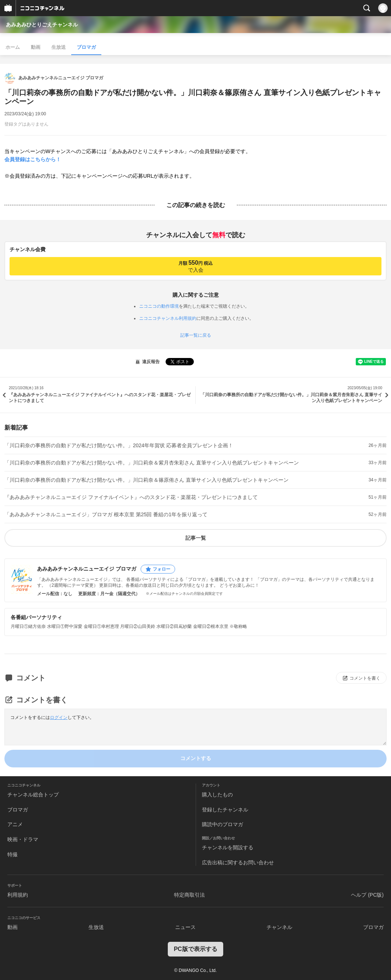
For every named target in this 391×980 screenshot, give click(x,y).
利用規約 (18, 895)
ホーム (13, 47)
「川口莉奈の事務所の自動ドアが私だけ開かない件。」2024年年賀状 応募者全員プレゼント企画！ (119, 445)
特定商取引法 (189, 895)
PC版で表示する (195, 949)
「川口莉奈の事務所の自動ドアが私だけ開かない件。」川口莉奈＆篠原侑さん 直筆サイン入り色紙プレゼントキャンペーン (146, 480)
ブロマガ (86, 47)
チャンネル (279, 927)
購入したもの (217, 795)
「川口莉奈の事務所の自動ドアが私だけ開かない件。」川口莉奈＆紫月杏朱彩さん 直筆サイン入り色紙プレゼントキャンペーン (152, 463)
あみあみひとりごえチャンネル (42, 25)
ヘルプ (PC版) (367, 895)
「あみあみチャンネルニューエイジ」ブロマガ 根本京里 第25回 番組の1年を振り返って (106, 514)
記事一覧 (196, 538)
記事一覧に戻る (196, 335)
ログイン (59, 717)
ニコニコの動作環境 (159, 306)
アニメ (15, 824)
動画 (36, 47)
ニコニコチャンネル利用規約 (168, 318)
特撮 (12, 854)
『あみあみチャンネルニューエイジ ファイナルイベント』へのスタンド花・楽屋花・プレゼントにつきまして (131, 497)
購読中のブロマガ (222, 824)
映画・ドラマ (23, 839)
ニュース (185, 927)
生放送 (59, 47)
